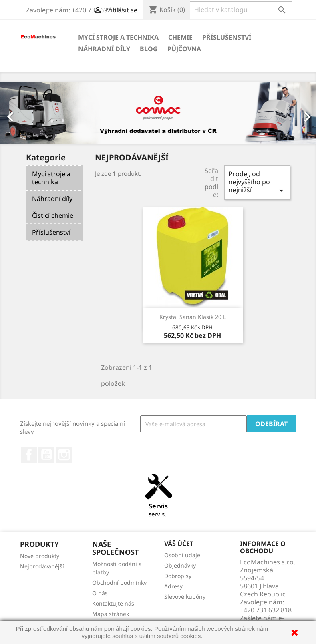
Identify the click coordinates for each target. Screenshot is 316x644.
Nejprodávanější (42, 566)
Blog (149, 49)
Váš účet (179, 544)
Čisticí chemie (53, 215)
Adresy (173, 586)
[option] (158, 113)
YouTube (46, 455)
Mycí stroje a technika (118, 37)
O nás (100, 593)
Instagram (64, 455)
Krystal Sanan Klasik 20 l (193, 317)
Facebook (29, 455)
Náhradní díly (104, 49)
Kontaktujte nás (113, 603)
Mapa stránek (111, 614)
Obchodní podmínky (119, 583)
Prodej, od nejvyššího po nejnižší (257, 182)
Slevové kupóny (185, 597)
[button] (24, 113)
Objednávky (180, 565)
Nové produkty (40, 556)
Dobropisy (178, 576)
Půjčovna (184, 49)
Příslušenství (227, 37)
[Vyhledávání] (241, 10)
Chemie (180, 37)
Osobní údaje (182, 555)
